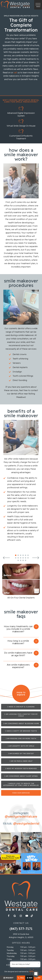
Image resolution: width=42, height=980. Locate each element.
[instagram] (21, 916)
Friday (9, 959)
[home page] (15, 5)
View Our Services (21, 793)
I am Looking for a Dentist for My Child (21, 715)
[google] (15, 916)
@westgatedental (26, 823)
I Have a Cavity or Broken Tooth (21, 731)
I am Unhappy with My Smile (21, 746)
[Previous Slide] (6, 558)
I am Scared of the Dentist (21, 754)
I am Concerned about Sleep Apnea (21, 776)
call (15, 73)
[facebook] (9, 916)
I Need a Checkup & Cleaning (21, 707)
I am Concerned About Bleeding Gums (21, 723)
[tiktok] (33, 917)
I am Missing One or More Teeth (21, 738)
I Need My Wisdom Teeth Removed (21, 769)
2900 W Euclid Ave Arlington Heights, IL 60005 (21, 936)
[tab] (16, 555)
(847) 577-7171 (21, 929)
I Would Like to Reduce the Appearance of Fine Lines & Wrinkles (21, 784)
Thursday (11, 956)
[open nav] (38, 5)
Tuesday (10, 950)
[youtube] (27, 916)
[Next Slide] (36, 558)
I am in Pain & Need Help (21, 761)
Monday (10, 947)
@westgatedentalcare (21, 816)
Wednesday (12, 953)
